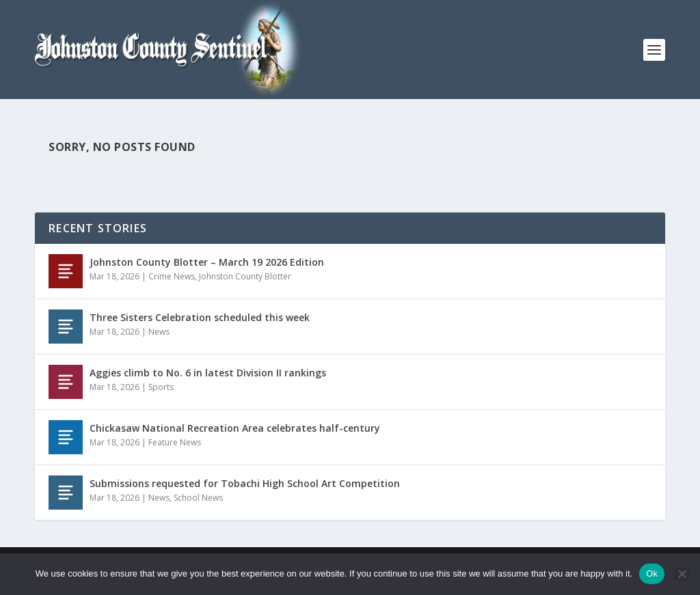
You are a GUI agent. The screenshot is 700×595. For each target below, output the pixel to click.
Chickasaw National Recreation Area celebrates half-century (235, 428)
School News (198, 498)
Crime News (172, 276)
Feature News (175, 442)
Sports (161, 387)
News (159, 332)
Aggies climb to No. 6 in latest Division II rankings (208, 373)
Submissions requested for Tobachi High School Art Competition (245, 483)
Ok (652, 573)
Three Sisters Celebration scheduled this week (200, 317)
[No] (682, 574)
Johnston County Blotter (245, 276)
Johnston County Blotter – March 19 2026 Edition (207, 262)
